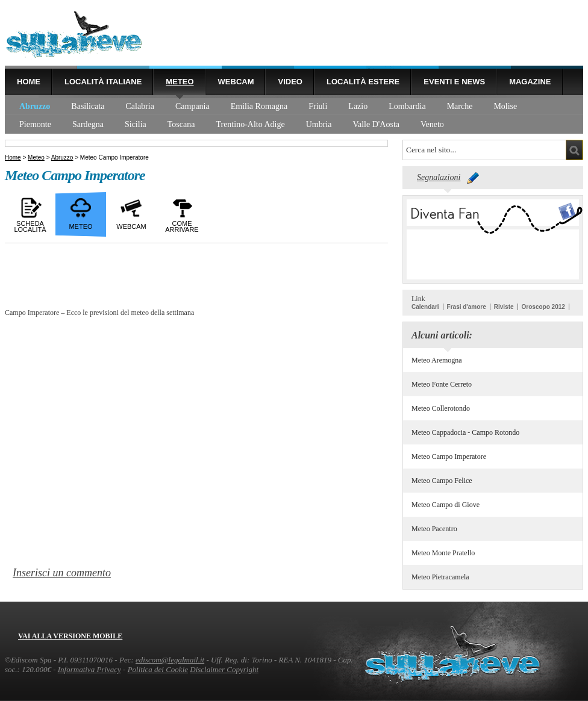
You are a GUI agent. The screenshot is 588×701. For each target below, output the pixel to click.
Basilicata (88, 106)
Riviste (504, 307)
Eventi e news (454, 82)
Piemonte (35, 124)
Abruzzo (35, 106)
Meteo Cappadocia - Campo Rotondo (465, 432)
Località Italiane (103, 82)
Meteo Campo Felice (442, 481)
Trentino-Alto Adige (250, 124)
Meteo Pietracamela (440, 577)
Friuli (318, 106)
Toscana (181, 124)
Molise (505, 106)
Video (290, 82)
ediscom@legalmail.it (170, 660)
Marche (460, 106)
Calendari (425, 307)
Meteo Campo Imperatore (449, 456)
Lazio (358, 106)
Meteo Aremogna (437, 360)
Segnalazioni (439, 177)
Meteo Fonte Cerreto (442, 384)
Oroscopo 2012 (543, 307)
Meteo (180, 82)
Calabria (140, 106)
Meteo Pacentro (434, 529)
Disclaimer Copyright (224, 669)
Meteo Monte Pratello (443, 553)
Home (29, 82)
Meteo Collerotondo (441, 408)
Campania (192, 106)
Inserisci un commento (62, 573)
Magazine (530, 82)
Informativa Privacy (89, 669)
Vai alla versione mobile (70, 636)
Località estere (363, 82)
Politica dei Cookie (158, 669)
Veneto (432, 124)
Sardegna (88, 124)
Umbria (319, 124)
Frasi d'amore (467, 307)
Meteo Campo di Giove (446, 505)
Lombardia (407, 106)
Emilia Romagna (259, 106)
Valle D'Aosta (376, 124)
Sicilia (136, 124)
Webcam (236, 82)
